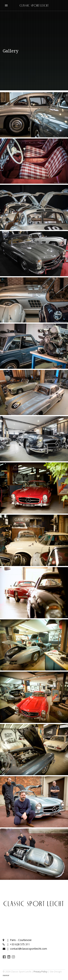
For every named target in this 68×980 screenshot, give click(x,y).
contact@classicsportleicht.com (28, 949)
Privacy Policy (40, 972)
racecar (6, 975)
